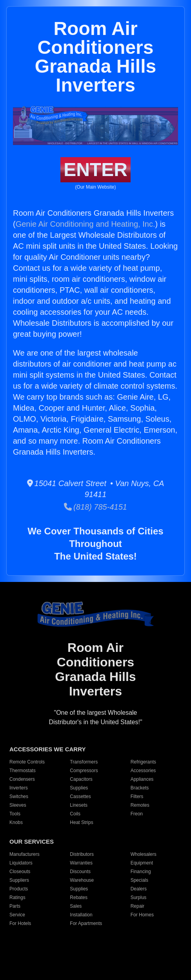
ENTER (95, 170)
